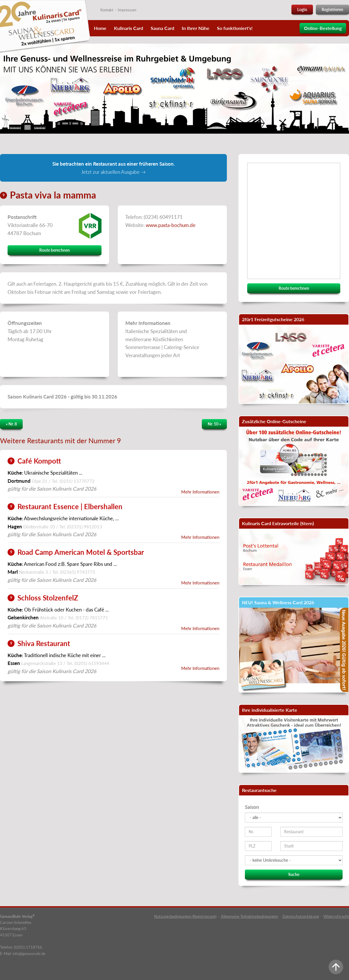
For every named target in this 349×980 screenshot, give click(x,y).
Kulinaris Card (129, 28)
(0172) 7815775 (92, 618)
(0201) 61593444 (92, 663)
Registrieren (332, 9)
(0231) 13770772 (77, 481)
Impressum (127, 10)
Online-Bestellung (323, 28)
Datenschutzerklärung (301, 916)
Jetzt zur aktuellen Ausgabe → (113, 172)
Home (100, 28)
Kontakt (107, 10)
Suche (294, 874)
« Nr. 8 (11, 424)
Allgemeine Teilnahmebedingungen (249, 916)
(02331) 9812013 (85, 527)
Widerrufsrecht (336, 916)
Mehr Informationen (200, 492)
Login (302, 9)
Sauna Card (162, 28)
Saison (252, 807)
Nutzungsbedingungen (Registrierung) (185, 916)
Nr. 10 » (214, 424)
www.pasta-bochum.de (171, 225)
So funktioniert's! (235, 28)
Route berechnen (55, 250)
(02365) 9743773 (78, 572)
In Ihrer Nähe (196, 28)
